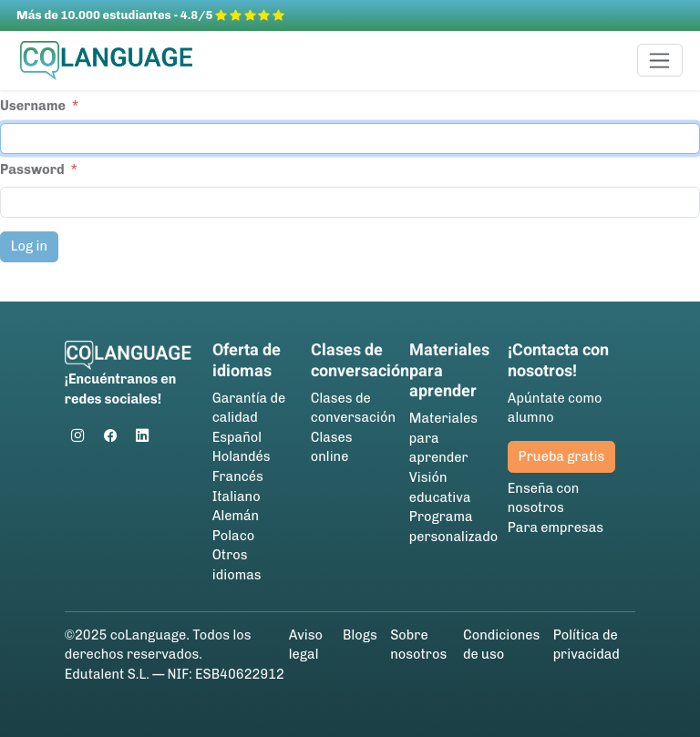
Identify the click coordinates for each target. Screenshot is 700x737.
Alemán (236, 516)
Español (237, 437)
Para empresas (556, 527)
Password (32, 169)
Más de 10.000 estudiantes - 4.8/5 (150, 15)
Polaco (233, 536)
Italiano (237, 496)
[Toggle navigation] (660, 60)
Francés (238, 476)
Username (33, 106)
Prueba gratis (562, 456)
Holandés (242, 456)
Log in (29, 246)
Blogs (360, 635)
